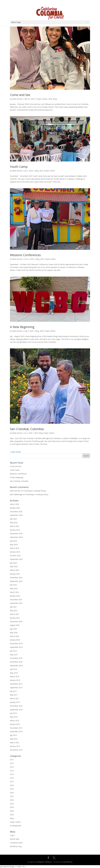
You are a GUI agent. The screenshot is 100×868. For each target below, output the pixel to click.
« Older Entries (16, 452)
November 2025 (16, 512)
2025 (41, 171)
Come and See (20, 95)
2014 (12, 771)
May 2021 (14, 611)
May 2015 (14, 739)
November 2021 (16, 600)
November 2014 (16, 750)
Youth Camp (19, 167)
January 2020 (15, 640)
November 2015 (16, 728)
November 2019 (16, 643)
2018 (12, 785)
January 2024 (15, 552)
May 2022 (14, 588)
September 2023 (16, 559)
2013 (12, 767)
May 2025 (14, 523)
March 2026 (15, 504)
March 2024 (15, 548)
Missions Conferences (25, 255)
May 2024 (14, 545)
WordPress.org (16, 846)
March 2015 (15, 743)
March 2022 (15, 592)
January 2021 (15, 618)
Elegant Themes (45, 862)
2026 (50, 99)
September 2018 (16, 666)
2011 (12, 760)
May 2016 (14, 717)
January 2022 (15, 596)
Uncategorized (16, 826)
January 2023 (15, 574)
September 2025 (16, 515)
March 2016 (15, 721)
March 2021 (15, 614)
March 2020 (15, 636)
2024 (12, 807)
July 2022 (13, 585)
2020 (12, 793)
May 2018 (14, 673)
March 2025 (15, 526)
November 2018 (16, 662)
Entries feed (15, 839)
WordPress (68, 862)
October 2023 (15, 556)
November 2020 (16, 621)
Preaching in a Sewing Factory (35, 491)
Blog (55, 99)
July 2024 (13, 541)
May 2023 (14, 566)
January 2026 (15, 508)
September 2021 (16, 603)
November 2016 (16, 706)
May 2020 (14, 633)
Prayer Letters (42, 99)
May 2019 (14, 655)
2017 (12, 782)
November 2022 (16, 578)
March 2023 (15, 570)
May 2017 (14, 695)
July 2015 (13, 735)
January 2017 (15, 702)
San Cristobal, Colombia (27, 429)
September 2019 (16, 647)
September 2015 (16, 731)
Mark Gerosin (17, 99)
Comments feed (16, 843)
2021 (12, 796)
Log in (12, 835)
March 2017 (15, 699)
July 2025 (13, 519)
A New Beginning (22, 327)
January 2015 (15, 746)
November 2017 (16, 684)
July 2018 (13, 669)
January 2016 (15, 724)
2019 (12, 789)
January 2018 (15, 680)
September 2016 (16, 710)
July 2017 (13, 691)
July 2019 (13, 651)
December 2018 (16, 658)
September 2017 (16, 688)
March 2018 (15, 676)
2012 (12, 763)
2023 (12, 804)
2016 (12, 778)
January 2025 (15, 530)
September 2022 (16, 581)
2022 (12, 800)
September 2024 (16, 537)
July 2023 (13, 563)
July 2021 (13, 607)
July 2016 (13, 713)
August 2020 (15, 625)
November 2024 (16, 533)
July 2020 (13, 629)
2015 (12, 774)
